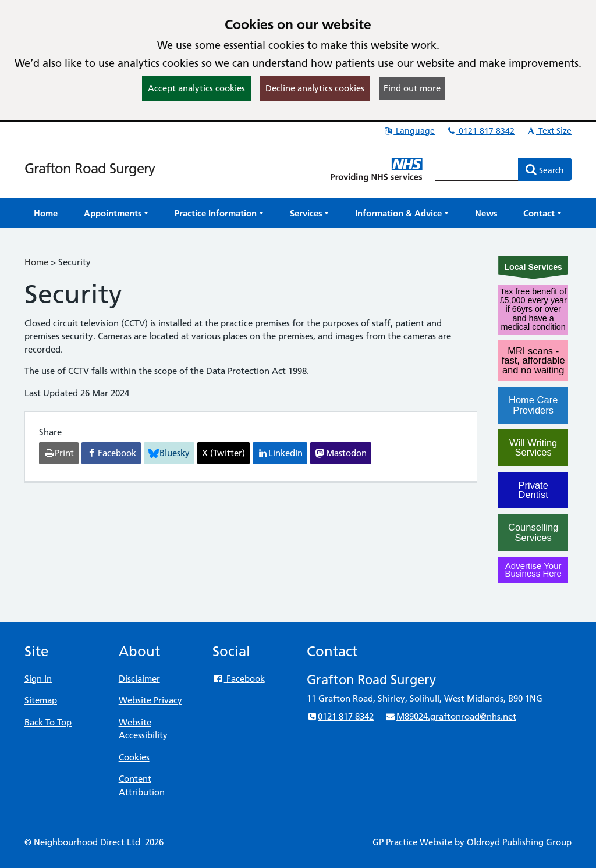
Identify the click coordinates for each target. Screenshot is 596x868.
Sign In (38, 679)
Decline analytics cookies (315, 88)
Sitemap (41, 700)
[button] (116, 213)
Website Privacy (150, 700)
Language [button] (409, 131)
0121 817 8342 (480, 131)
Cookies (134, 757)
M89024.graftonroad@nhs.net (450, 716)
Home (36, 262)
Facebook (238, 679)
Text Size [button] (549, 131)
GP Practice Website (412, 842)
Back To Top (48, 722)
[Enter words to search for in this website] (477, 169)
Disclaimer (139, 679)
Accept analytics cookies (196, 88)
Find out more (412, 88)
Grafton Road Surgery (90, 168)
